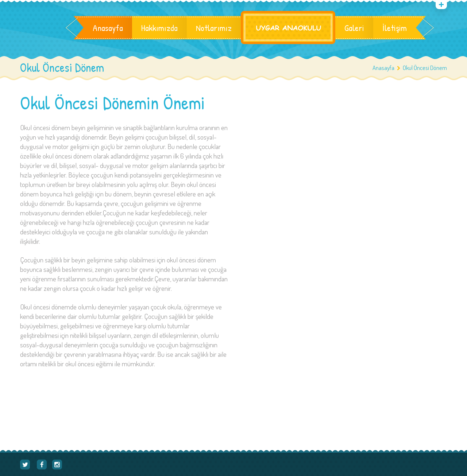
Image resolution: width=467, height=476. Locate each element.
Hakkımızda (159, 28)
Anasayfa (108, 28)
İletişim (395, 28)
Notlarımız (214, 28)
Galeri (354, 28)
